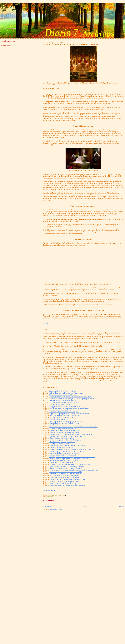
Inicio (85, 506)
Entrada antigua (120, 506)
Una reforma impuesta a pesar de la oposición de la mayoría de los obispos (73, 427)
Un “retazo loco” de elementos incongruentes (64, 476)
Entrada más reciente (48, 506)
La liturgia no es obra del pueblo (60, 444)
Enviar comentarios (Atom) (56, 510)
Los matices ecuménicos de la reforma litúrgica (65, 481)
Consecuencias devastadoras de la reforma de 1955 (66, 472)
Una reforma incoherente (57, 419)
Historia (48, 497)
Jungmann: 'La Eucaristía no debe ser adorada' (64, 453)
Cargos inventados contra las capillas (61, 462)
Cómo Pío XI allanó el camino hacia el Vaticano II (65, 406)
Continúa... (46, 324)
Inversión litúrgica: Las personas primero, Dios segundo (67, 446)
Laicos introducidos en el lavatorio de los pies (64, 477)
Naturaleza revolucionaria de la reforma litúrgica (65, 474)
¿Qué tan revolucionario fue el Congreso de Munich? (67, 468)
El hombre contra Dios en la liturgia (61, 447)
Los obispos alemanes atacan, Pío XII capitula (64, 412)
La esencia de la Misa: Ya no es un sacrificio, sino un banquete (70, 464)
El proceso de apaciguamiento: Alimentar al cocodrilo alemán (69, 414)
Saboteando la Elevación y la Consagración (63, 455)
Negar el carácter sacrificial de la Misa (62, 438)
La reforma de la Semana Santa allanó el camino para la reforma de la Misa (74, 470)
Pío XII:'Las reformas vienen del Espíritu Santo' (65, 431)
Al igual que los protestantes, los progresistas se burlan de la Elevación (72, 457)
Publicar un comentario (48, 504)
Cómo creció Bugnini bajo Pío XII (60, 410)
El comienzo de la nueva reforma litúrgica (62, 395)
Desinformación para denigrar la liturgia (62, 442)
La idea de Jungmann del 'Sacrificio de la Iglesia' (65, 440)
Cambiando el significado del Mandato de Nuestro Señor (68, 479)
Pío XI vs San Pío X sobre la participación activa (64, 402)
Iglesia (52, 497)
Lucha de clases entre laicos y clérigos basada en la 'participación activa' (72, 399)
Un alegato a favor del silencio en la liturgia (63, 391)
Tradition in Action (49, 491)
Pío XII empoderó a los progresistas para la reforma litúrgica (69, 408)
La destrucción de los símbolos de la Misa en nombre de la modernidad (72, 449)
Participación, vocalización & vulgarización (63, 401)
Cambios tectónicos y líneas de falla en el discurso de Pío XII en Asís (72, 434)
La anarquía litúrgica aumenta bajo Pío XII (63, 429)
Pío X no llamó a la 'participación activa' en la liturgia (66, 393)
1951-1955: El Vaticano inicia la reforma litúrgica (65, 416)
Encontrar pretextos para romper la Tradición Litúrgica (67, 485)
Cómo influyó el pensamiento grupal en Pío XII (65, 432)
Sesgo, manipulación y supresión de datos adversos (66, 421)
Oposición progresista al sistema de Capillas (64, 461)
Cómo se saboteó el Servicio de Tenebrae (63, 483)
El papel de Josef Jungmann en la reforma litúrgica (66, 436)
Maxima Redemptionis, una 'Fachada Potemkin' (65, 423)
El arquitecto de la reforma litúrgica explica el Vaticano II (68, 451)
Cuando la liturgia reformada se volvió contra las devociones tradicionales (73, 425)
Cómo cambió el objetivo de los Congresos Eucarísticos (67, 466)
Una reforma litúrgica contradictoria (61, 417)
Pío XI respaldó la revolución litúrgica (61, 404)
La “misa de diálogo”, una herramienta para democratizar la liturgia (70, 397)
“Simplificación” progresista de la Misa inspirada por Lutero (69, 459)
